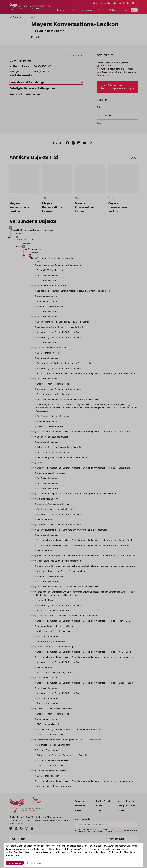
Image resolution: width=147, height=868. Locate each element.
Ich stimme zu (15, 863)
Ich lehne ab (36, 863)
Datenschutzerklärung (52, 852)
